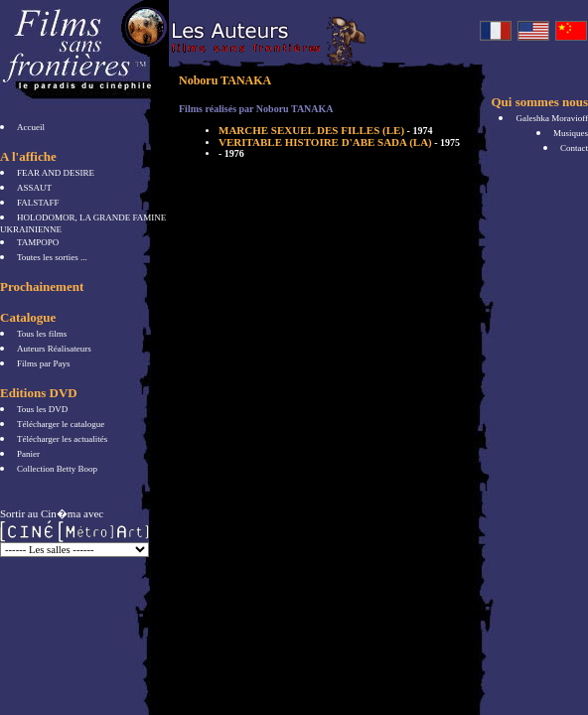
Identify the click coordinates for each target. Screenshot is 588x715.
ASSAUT (34, 188)
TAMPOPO (38, 242)
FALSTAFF (38, 203)
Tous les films (42, 334)
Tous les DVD (42, 409)
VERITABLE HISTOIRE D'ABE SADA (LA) (339, 142)
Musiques (571, 133)
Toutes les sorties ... (52, 257)
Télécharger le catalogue (61, 424)
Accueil (31, 127)
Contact (574, 148)
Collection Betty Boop (57, 469)
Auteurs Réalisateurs (54, 349)
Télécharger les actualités (62, 439)
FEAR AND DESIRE (56, 173)
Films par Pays (44, 363)
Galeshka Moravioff (552, 118)
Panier (28, 454)
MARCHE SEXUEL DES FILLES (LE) (325, 130)
